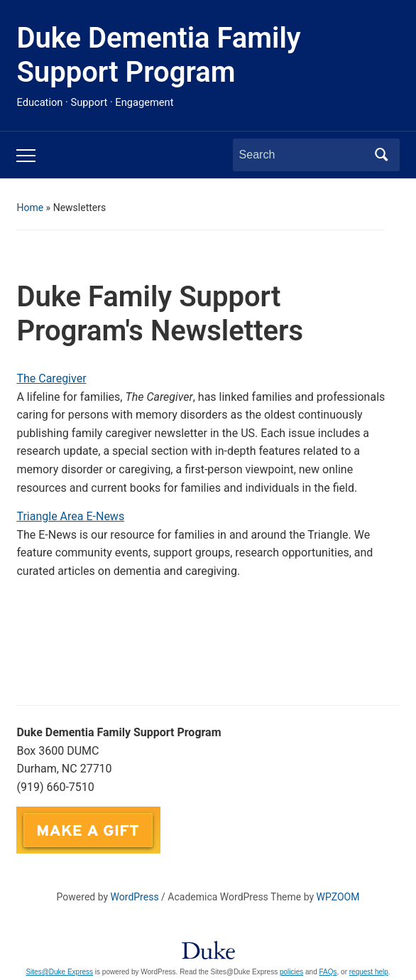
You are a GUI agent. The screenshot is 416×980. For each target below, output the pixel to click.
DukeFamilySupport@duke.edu (243, 815)
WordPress (135, 897)
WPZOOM (338, 897)
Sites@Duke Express (59, 972)
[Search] (303, 155)
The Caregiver (51, 378)
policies (291, 972)
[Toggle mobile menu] (26, 156)
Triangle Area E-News (70, 516)
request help (369, 972)
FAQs (328, 972)
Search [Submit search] (382, 155)
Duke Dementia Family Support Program (158, 55)
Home (30, 208)
